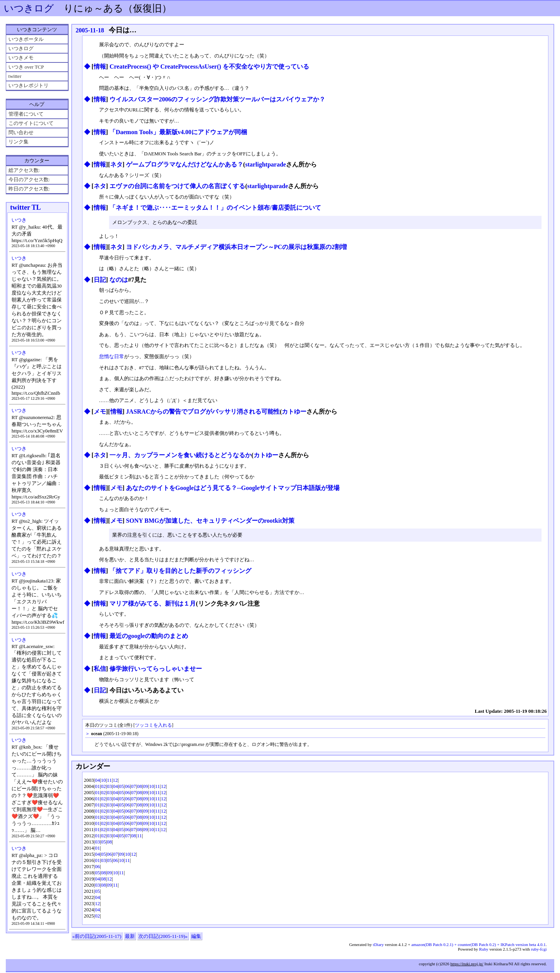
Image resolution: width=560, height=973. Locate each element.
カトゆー (294, 412)
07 (134, 787)
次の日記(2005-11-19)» (163, 937)
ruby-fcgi (539, 950)
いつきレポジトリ (29, 85)
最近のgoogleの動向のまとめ (149, 637)
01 (97, 787)
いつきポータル (26, 39)
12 (115, 781)
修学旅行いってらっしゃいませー (156, 669)
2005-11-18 (90, 30)
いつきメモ (21, 58)
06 (127, 787)
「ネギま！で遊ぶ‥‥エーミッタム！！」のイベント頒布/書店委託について (215, 208)
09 (145, 787)
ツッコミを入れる (153, 726)
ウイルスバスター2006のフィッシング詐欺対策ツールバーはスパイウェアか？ (217, 99)
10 (103, 781)
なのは (119, 280)
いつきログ (29, 8)
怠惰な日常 (112, 357)
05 (122, 787)
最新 (130, 937)
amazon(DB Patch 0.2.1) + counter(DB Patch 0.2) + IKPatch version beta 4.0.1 (478, 945)
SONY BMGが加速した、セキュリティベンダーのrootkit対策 (210, 521)
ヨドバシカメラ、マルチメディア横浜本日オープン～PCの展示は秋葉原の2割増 (236, 247)
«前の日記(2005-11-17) (97, 937)
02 (103, 787)
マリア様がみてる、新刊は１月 (153, 604)
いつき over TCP (26, 67)
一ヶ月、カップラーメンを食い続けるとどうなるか (180, 455)
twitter (15, 76)
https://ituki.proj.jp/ (467, 965)
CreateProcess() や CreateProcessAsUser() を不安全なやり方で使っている (209, 66)
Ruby (484, 950)
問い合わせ (21, 132)
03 (109, 787)
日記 (100, 280)
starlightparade (266, 164)
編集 (196, 937)
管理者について (26, 114)
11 (109, 781)
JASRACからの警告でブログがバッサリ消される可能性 (203, 412)
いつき (19, 220)
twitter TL (25, 207)
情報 (100, 66)
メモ (100, 412)
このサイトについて (31, 123)
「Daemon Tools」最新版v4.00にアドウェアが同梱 (178, 132)
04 (97, 781)
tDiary (378, 945)
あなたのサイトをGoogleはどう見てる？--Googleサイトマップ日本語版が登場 (233, 488)
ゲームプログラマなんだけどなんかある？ (185, 164)
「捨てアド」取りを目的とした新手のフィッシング (180, 572)
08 (139, 787)
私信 (100, 669)
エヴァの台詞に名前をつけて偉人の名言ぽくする (177, 186)
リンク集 (18, 142)
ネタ (116, 164)
